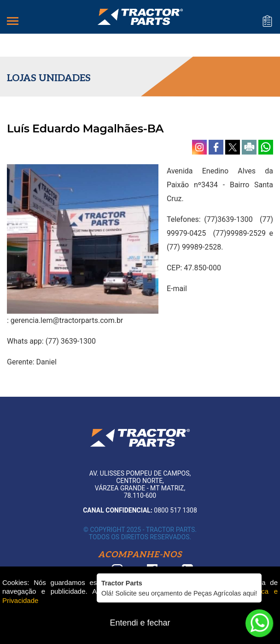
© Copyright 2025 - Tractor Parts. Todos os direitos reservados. (140, 533)
